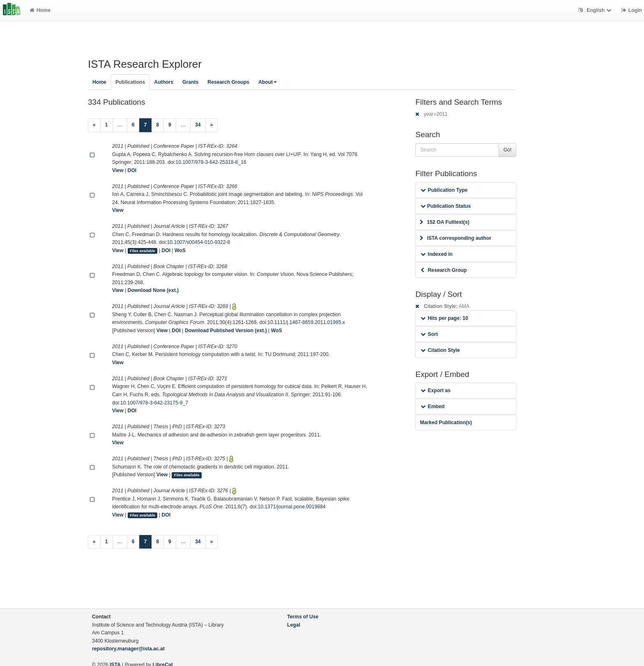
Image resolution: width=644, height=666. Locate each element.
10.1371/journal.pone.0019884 (291, 507)
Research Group (444, 270)
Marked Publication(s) (446, 423)
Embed (432, 406)
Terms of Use (303, 617)
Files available (143, 251)
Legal (294, 625)
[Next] (212, 125)
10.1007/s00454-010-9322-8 (199, 242)
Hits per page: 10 (444, 318)
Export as (436, 390)
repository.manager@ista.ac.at (128, 649)
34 (198, 125)
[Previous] (94, 125)
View (118, 170)
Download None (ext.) (153, 290)
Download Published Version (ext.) (226, 331)
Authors (164, 82)
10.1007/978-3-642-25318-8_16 (211, 162)
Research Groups (228, 82)
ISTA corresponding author (455, 238)
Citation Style (440, 350)
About (268, 82)
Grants (190, 82)
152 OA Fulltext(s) (444, 222)
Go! (508, 150)
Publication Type (444, 190)
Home (40, 10)
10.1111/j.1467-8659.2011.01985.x (306, 322)
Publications (130, 82)
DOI (132, 170)
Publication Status (446, 206)
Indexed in (436, 254)
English (596, 10)
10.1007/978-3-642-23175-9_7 (154, 403)
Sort (429, 334)
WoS (180, 250)
